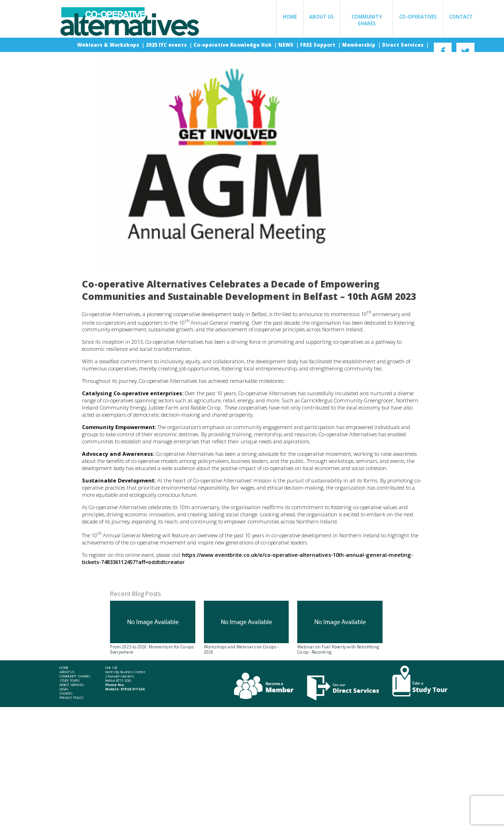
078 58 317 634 (132, 689)
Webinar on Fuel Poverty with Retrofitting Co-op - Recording (340, 628)
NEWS (287, 45)
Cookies (66, 693)
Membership (359, 45)
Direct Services (403, 45)
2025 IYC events (167, 45)
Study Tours (70, 681)
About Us (322, 17)
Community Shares (367, 20)
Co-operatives (418, 17)
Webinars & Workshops (109, 45)
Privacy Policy (72, 698)
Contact (461, 17)
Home (290, 17)
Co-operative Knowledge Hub (233, 45)
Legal (64, 689)
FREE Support (318, 45)
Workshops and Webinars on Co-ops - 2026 (247, 628)
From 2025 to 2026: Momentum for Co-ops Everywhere (153, 628)
